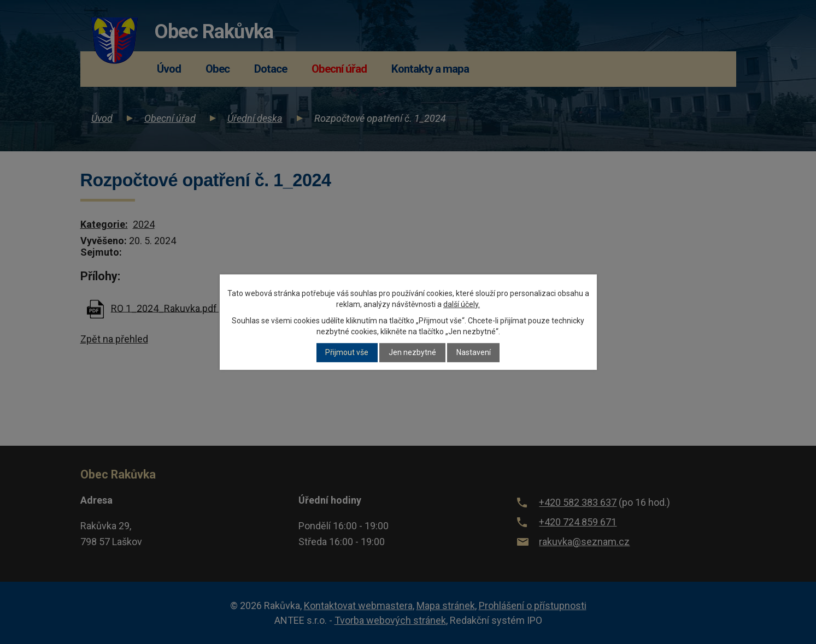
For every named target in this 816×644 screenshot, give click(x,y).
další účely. (462, 304)
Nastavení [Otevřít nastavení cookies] (474, 353)
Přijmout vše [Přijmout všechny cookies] (347, 353)
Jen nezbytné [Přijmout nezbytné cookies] (412, 353)
